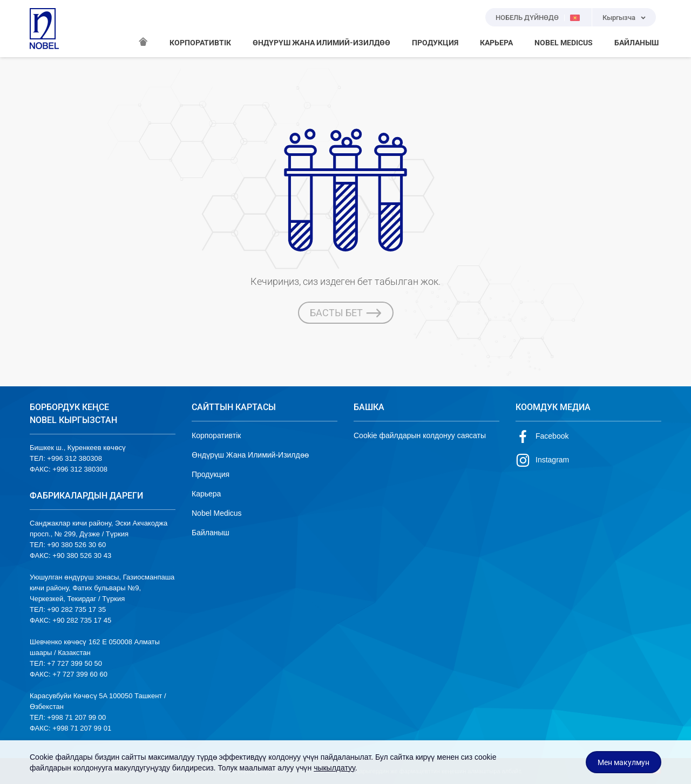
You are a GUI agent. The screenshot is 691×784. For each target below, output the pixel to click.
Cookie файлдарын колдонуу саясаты (420, 435)
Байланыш (211, 533)
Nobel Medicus (217, 513)
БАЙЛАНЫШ (636, 43)
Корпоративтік (216, 435)
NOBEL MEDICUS (564, 43)
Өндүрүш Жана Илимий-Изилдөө (250, 455)
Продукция (211, 474)
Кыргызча (619, 18)
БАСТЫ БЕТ (346, 313)
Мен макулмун (624, 762)
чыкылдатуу (334, 768)
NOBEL (44, 29)
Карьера (206, 494)
